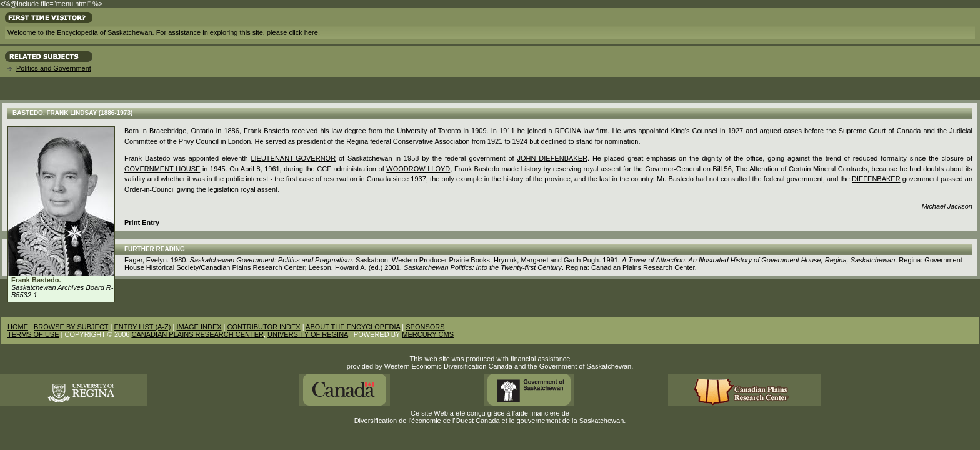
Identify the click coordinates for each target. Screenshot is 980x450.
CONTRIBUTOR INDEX (264, 327)
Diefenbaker (876, 179)
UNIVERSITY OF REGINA (308, 334)
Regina (568, 131)
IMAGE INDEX (199, 327)
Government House (162, 169)
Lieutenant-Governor (293, 158)
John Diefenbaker (552, 158)
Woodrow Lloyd (418, 169)
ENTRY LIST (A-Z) (142, 327)
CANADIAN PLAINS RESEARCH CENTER (197, 334)
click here (303, 32)
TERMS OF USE (33, 334)
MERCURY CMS (428, 334)
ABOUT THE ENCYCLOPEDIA (353, 327)
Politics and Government (54, 68)
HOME (18, 327)
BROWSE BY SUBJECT (71, 327)
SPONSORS (425, 327)
